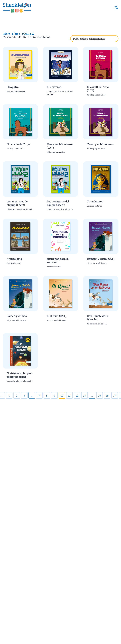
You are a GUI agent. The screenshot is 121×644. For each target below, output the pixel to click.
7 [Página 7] (39, 395)
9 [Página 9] (54, 395)
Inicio (6, 33)
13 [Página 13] (84, 395)
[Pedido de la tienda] (94, 39)
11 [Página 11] (69, 395)
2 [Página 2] (17, 395)
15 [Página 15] (99, 395)
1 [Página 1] (9, 395)
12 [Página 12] (77, 395)
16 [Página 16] (107, 395)
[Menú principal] (116, 8)
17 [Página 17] (115, 395)
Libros (16, 33)
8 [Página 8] (47, 395)
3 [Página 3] (24, 395)
